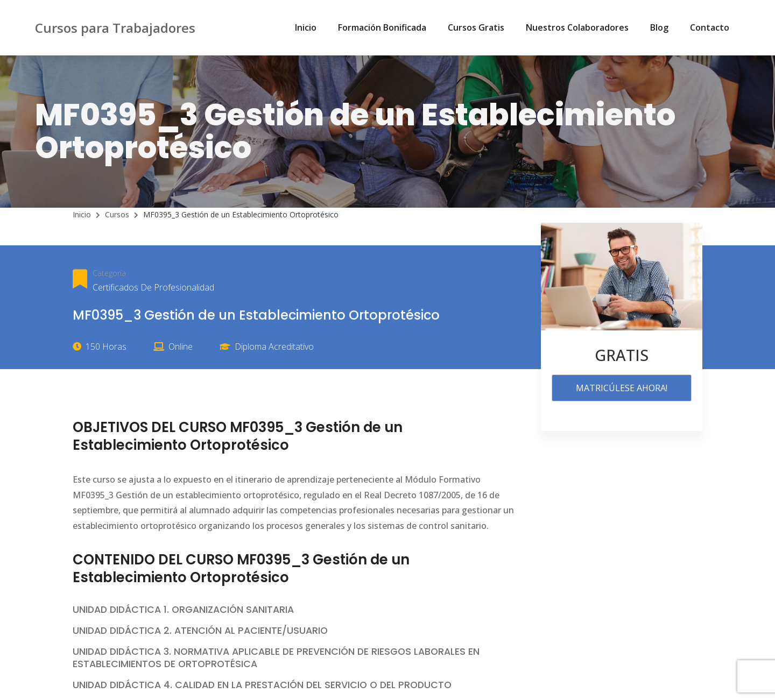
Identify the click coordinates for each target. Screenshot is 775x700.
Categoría (109, 273)
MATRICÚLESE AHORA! (622, 388)
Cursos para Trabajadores (115, 28)
